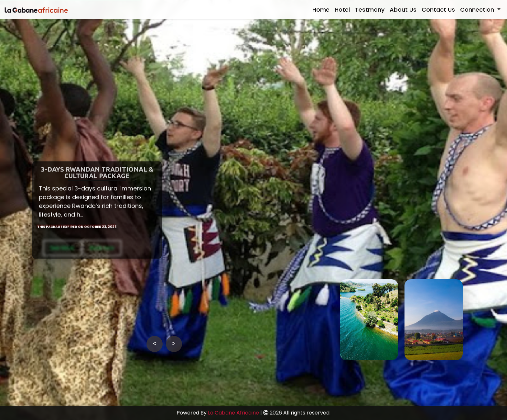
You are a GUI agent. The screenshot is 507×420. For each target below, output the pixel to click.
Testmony (370, 10)
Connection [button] (478, 10)
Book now (102, 252)
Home (321, 10)
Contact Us (438, 10)
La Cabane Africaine (233, 413)
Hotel (342, 10)
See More (62, 252)
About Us (403, 10)
